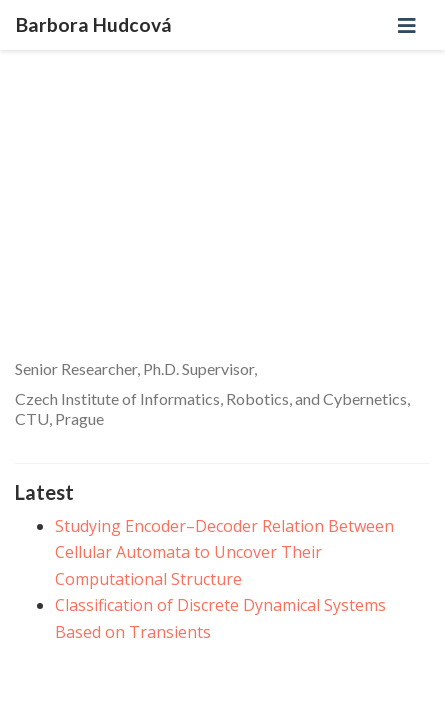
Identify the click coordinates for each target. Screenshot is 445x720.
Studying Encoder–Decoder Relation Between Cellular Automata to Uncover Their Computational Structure (224, 552)
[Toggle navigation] (407, 25)
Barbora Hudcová (94, 24)
